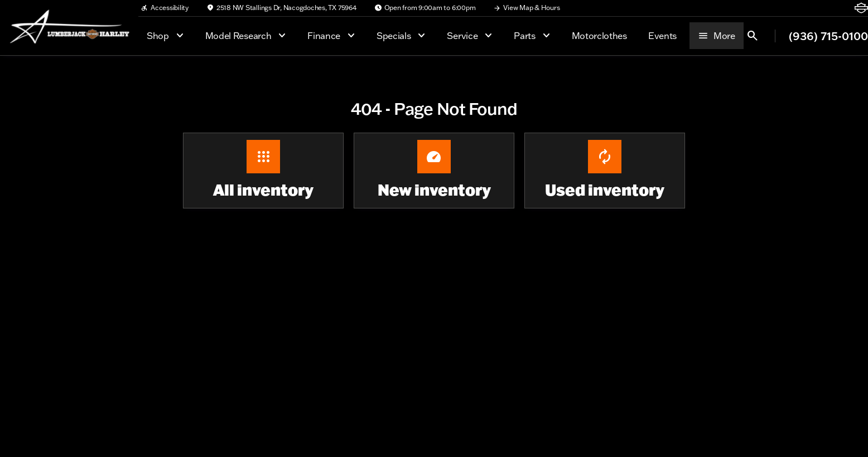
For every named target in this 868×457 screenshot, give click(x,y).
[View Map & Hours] (526, 8)
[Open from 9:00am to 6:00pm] (425, 8)
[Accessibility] (165, 8)
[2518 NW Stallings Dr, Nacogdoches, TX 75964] (281, 8)
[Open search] (753, 36)
